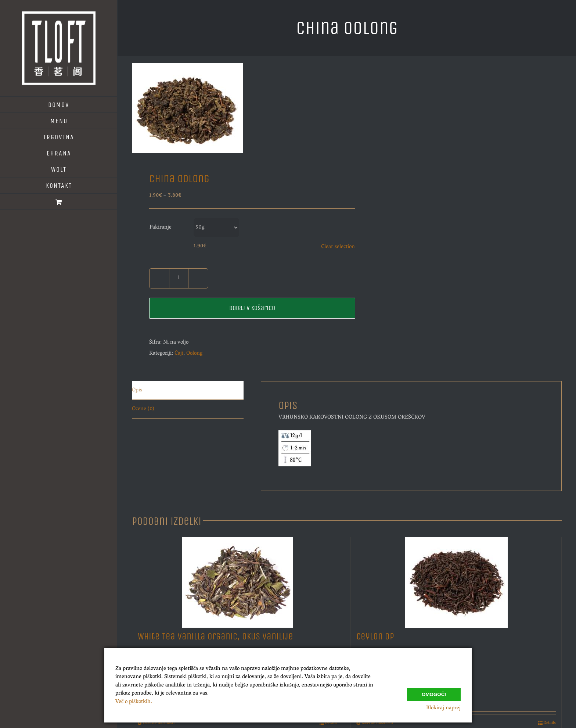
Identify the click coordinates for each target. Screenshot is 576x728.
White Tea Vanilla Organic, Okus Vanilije (215, 636)
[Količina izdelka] (179, 278)
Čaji (179, 354)
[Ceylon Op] (456, 580)
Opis (137, 390)
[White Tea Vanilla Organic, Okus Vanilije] (237, 580)
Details (331, 723)
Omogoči (434, 693)
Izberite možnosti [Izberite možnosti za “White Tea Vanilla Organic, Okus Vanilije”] (159, 723)
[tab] (188, 390)
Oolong (194, 354)
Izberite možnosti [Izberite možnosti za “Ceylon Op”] (377, 723)
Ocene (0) (143, 409)
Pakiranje (161, 227)
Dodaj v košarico (252, 308)
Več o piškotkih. (134, 702)
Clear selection (338, 247)
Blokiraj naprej (443, 708)
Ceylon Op (375, 636)
